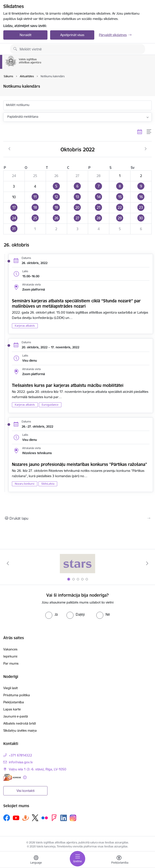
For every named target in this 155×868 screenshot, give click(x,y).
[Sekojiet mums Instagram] (73, 818)
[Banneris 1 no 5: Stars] (77, 563)
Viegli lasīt (10, 688)
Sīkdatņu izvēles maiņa (20, 730)
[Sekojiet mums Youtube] (16, 818)
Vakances (10, 649)
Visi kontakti (26, 791)
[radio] (51, 614)
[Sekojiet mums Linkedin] (64, 818)
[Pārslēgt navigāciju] (77, 859)
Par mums (11, 663)
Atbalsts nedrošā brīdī (20, 723)
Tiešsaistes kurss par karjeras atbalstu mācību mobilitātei (68, 385)
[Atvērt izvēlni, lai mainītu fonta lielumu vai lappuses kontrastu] (119, 860)
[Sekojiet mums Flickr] (45, 818)
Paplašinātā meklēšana (23, 117)
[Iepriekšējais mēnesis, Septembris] (9, 149)
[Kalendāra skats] (140, 132)
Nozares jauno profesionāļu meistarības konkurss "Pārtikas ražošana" (79, 464)
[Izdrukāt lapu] (77, 518)
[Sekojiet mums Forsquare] (54, 818)
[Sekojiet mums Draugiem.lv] (26, 818)
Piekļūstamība (14, 702)
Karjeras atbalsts (25, 326)
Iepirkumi (10, 656)
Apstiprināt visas (72, 35)
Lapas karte (12, 709)
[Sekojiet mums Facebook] (7, 818)
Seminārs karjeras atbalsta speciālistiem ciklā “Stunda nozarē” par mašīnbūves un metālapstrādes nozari (76, 303)
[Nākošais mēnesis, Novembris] (146, 149)
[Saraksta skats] (149, 132)
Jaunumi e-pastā (16, 716)
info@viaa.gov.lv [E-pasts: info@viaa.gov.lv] (21, 762)
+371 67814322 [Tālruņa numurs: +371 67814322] (20, 755)
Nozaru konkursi (25, 484)
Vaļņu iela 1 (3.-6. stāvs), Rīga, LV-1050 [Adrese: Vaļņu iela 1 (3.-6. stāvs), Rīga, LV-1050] (38, 769)
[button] (56, 186)
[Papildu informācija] (25, 777)
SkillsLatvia (48, 484)
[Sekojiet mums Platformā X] (35, 818)
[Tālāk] (147, 563)
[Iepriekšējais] (8, 563)
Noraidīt (26, 35)
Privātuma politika (17, 695)
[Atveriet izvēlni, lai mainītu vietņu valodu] (36, 860)
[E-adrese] (12, 777)
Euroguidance (50, 405)
